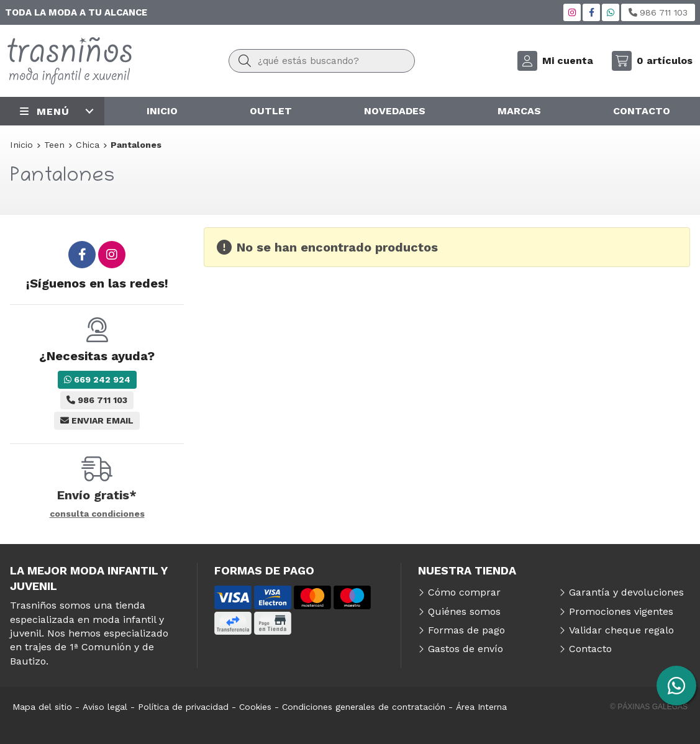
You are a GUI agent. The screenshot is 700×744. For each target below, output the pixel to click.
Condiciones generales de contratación (364, 707)
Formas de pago (466, 630)
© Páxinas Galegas (649, 707)
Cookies (255, 707)
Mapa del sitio (42, 707)
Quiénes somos (464, 611)
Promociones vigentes (621, 611)
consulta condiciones (97, 514)
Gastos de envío (466, 649)
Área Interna (481, 707)
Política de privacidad (183, 707)
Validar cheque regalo (621, 630)
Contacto (590, 649)
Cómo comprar (464, 592)
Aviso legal (105, 707)
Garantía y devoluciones (626, 592)
